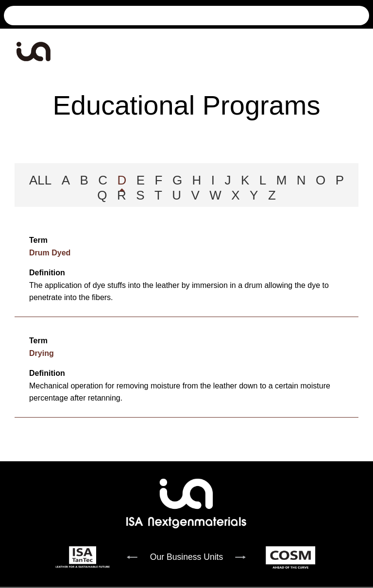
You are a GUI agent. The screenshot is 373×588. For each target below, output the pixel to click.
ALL (40, 180)
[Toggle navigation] (360, 51)
